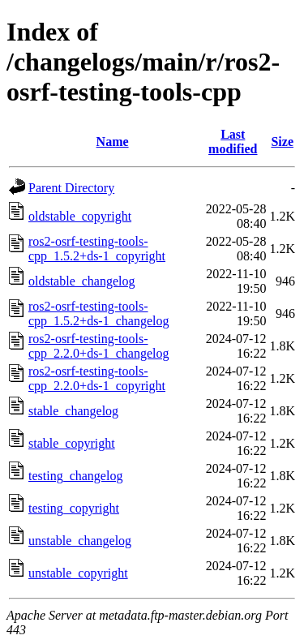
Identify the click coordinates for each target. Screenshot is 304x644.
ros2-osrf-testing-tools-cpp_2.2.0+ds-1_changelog (98, 346)
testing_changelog (75, 476)
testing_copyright (74, 508)
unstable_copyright (78, 573)
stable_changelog (73, 411)
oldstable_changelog (82, 281)
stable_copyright (72, 443)
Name (113, 142)
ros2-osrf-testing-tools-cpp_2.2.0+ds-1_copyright (97, 378)
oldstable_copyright (80, 216)
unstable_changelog (80, 541)
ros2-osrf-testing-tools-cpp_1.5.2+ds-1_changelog (98, 313)
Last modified (233, 142)
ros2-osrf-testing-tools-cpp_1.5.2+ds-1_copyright (97, 249)
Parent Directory (71, 188)
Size (282, 142)
